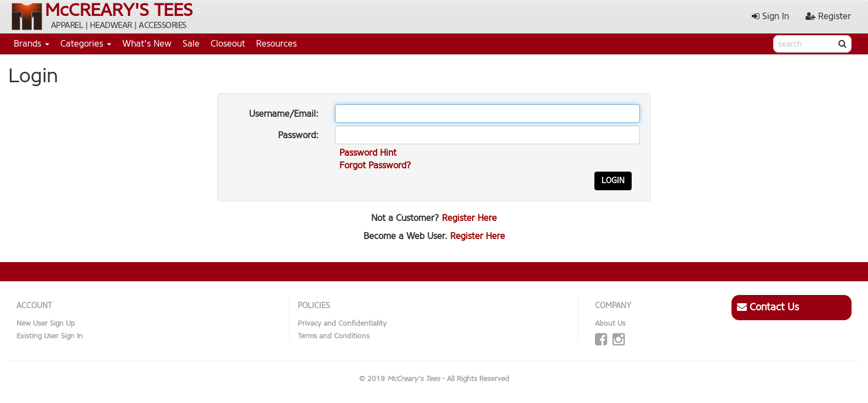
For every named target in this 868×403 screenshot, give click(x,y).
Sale (191, 44)
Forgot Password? (375, 165)
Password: (298, 135)
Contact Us (768, 307)
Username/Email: (284, 114)
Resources (276, 44)
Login (613, 181)
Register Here (469, 218)
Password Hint (368, 153)
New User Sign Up (46, 323)
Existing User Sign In (50, 336)
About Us (610, 323)
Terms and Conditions (334, 336)
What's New (147, 44)
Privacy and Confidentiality (342, 323)
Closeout (228, 44)
